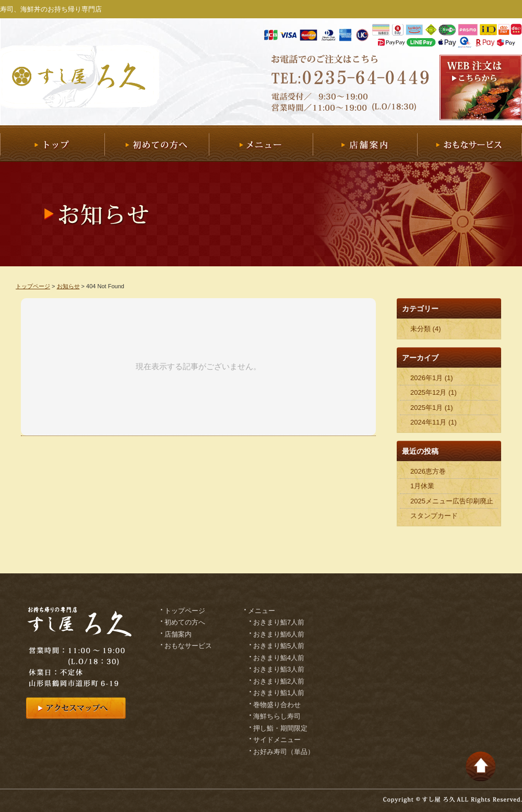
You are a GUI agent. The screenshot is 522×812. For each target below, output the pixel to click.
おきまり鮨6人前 (279, 634)
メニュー (261, 144)
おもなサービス (470, 144)
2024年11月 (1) (434, 422)
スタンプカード (434, 516)
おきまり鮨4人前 (279, 658)
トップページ (33, 286)
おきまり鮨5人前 (279, 646)
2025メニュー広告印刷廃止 (452, 501)
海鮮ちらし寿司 (277, 716)
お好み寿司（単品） (284, 752)
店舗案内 (365, 144)
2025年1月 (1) (432, 408)
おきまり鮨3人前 (279, 669)
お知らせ (68, 286)
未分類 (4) (426, 329)
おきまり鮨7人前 (279, 622)
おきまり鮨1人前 (279, 693)
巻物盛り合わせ (277, 705)
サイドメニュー (277, 740)
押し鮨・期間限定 (280, 728)
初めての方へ (157, 144)
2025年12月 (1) (434, 392)
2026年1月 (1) (432, 378)
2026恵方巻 (428, 471)
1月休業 (422, 486)
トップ (52, 144)
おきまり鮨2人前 (279, 681)
